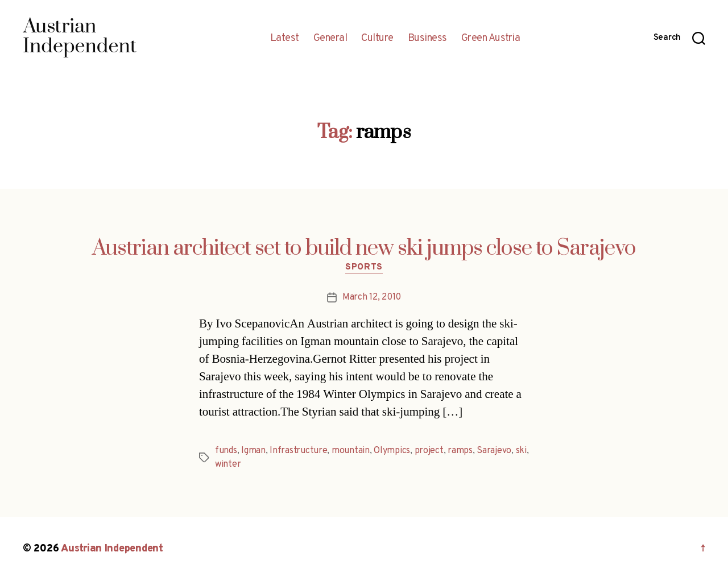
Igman (253, 451)
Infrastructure (298, 451)
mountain (351, 451)
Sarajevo (494, 451)
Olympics (392, 451)
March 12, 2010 (372, 297)
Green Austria (491, 39)
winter (228, 464)
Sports (364, 268)
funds (226, 451)
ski (521, 451)
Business (427, 39)
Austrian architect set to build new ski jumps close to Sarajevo (364, 248)
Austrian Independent (112, 549)
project (429, 451)
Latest (285, 39)
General (330, 39)
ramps (460, 451)
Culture (377, 39)
